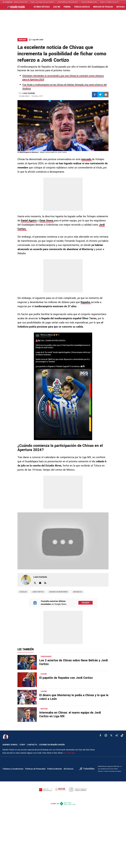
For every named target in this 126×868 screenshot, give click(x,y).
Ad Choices (69, 769)
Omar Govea (47, 221)
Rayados (86, 302)
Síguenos (86, 603)
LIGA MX (57, 7)
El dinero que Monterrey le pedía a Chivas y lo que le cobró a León (74, 697)
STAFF (22, 745)
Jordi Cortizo (38, 592)
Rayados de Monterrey (59, 592)
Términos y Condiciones (13, 769)
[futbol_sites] (88, 769)
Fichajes (23, 592)
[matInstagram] (106, 735)
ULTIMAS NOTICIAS (42, 7)
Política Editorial (55, 769)
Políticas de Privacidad (35, 769)
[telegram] (117, 735)
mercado (87, 159)
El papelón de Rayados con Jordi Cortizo (66, 678)
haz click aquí (69, 753)
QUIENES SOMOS (10, 745)
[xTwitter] (111, 735)
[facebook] (100, 735)
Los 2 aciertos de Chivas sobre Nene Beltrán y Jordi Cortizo (74, 662)
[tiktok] (122, 735)
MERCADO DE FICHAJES (103, 7)
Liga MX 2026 (38, 40)
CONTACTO (32, 745)
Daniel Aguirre (29, 221)
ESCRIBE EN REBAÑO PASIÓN (52, 745)
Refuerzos (78, 592)
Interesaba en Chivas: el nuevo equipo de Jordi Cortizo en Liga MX (70, 714)
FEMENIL (67, 7)
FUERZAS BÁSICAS (82, 7)
